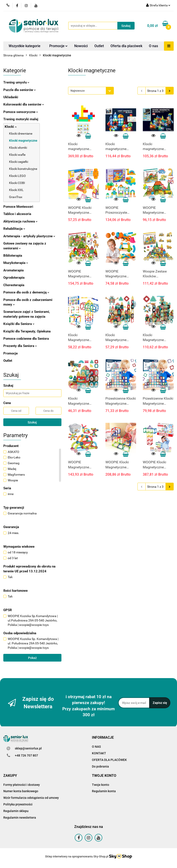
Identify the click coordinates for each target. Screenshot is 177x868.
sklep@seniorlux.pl (28, 748)
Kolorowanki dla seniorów (24, 104)
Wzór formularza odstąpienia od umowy (31, 798)
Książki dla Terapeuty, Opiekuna (27, 331)
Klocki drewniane (21, 134)
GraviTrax (16, 197)
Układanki (11, 97)
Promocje (58, 46)
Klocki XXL (16, 190)
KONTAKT (99, 753)
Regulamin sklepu (16, 811)
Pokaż (32, 658)
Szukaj (32, 422)
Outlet (99, 46)
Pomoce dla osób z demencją (26, 292)
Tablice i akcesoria (17, 214)
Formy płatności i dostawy (22, 785)
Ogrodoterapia (14, 278)
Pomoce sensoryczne (21, 112)
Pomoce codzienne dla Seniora (26, 339)
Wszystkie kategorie (25, 46)
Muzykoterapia (16, 263)
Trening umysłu (16, 82)
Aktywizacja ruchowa (20, 221)
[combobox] (91, 91)
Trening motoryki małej (21, 119)
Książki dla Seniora (19, 324)
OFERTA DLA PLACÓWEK (109, 760)
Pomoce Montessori (18, 207)
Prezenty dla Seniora (20, 346)
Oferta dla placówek (126, 46)
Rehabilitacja (14, 229)
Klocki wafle (17, 155)
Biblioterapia (13, 256)
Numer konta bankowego (21, 791)
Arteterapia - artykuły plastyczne (29, 236)
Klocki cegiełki (19, 162)
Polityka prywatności (18, 804)
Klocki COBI (17, 183)
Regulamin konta (104, 791)
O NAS (96, 747)
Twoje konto (101, 785)
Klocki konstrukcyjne (23, 169)
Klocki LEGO (17, 176)
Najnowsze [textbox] (78, 91)
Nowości (81, 46)
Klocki (11, 127)
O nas (153, 46)
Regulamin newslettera (20, 818)
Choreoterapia (14, 285)
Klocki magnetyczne (23, 141)
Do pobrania (100, 766)
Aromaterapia (13, 270)
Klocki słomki (18, 148)
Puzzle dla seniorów (20, 90)
